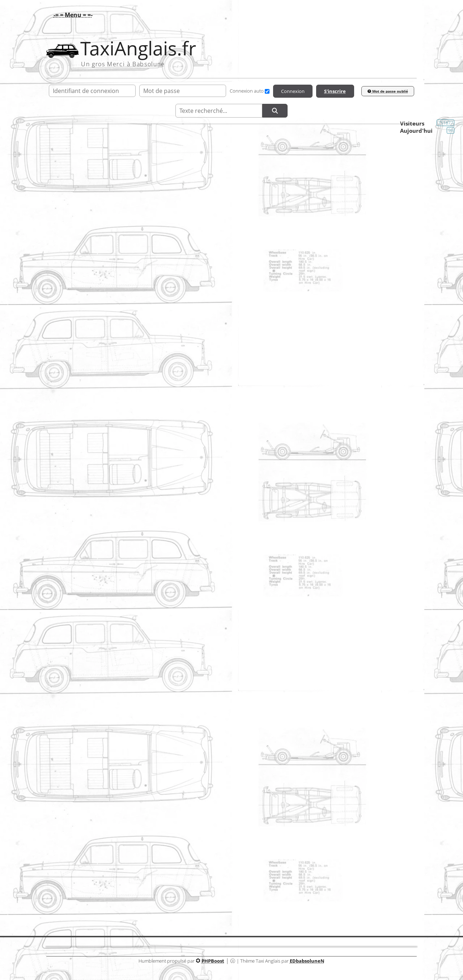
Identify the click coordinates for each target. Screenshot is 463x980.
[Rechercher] (275, 111)
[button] (71, 15)
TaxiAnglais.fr (138, 48)
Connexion (293, 91)
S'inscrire (335, 91)
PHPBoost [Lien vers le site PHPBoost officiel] (213, 961)
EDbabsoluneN (307, 961)
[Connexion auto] (267, 91)
